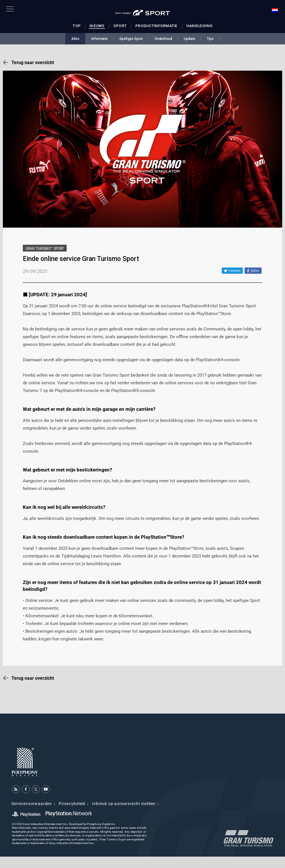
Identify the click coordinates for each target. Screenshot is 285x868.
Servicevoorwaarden (32, 804)
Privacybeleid (72, 804)
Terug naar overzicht (33, 63)
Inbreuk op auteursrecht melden (124, 804)
